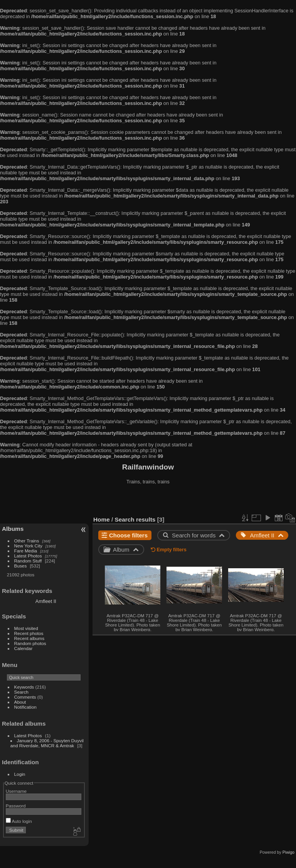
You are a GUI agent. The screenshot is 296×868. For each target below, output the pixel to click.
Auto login (19, 821)
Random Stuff (28, 561)
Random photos (30, 643)
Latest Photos (28, 556)
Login (20, 774)
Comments (25, 697)
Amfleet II (46, 601)
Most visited (26, 628)
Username (16, 791)
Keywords (24, 687)
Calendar (24, 648)
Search (21, 692)
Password (16, 806)
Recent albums (29, 638)
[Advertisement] (148, 501)
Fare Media (26, 551)
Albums (13, 529)
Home (102, 519)
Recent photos (29, 633)
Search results (135, 519)
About (20, 702)
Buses (21, 566)
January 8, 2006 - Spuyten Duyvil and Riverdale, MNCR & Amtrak (47, 743)
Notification (25, 707)
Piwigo (288, 852)
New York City (28, 546)
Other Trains (27, 541)
